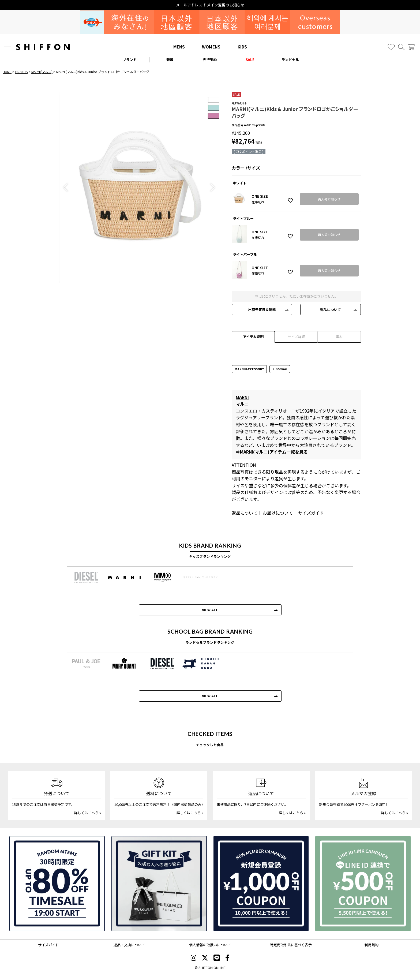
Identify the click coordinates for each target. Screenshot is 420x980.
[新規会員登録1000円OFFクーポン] (261, 884)
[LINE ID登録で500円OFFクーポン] (363, 884)
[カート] (411, 47)
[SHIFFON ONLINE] (43, 47)
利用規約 (372, 945)
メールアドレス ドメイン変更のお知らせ (210, 5)
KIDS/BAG (280, 369)
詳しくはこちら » (88, 813)
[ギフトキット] (159, 884)
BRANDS (21, 72)
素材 (339, 337)
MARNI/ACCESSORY (249, 369)
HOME (7, 72)
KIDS (242, 47)
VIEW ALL (210, 610)
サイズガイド (311, 513)
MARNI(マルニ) (42, 72)
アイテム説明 (253, 337)
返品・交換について (129, 945)
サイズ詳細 (296, 337)
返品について (331, 310)
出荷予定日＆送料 (262, 310)
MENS (179, 47)
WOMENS (211, 47)
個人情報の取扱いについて (210, 945)
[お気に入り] (391, 47)
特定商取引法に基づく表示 (291, 945)
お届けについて (278, 513)
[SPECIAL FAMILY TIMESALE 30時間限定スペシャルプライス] (57, 884)
